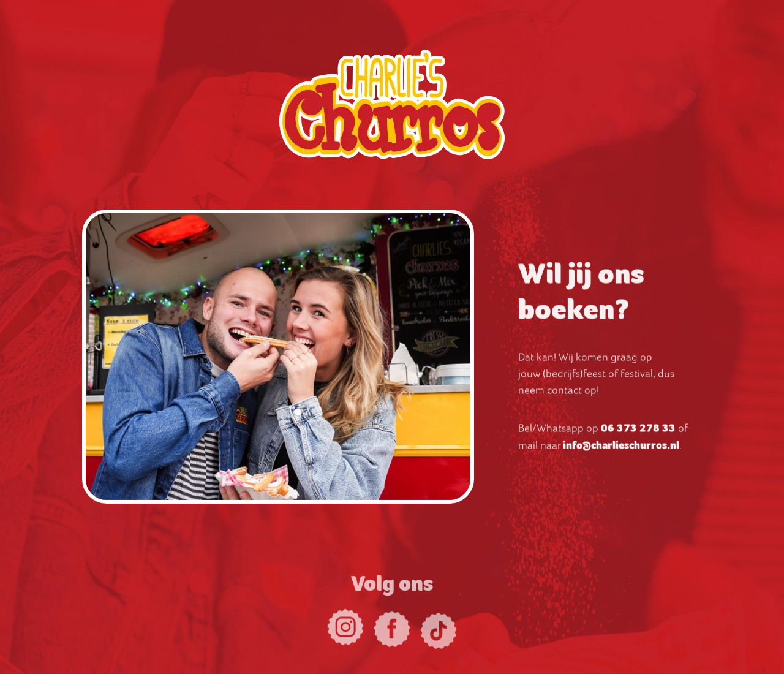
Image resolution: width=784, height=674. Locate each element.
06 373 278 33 (638, 432)
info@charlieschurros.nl (621, 449)
